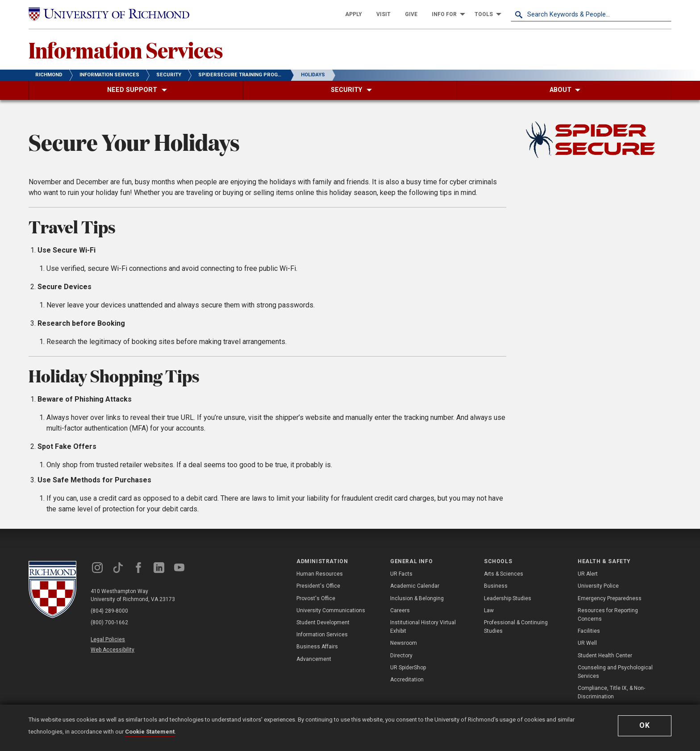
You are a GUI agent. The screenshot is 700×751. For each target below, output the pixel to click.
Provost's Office (316, 598)
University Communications (331, 610)
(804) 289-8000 (109, 611)
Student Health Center (605, 656)
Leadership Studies (508, 598)
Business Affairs (317, 647)
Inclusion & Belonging (417, 598)
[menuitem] (354, 14)
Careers (400, 610)
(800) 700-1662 (109, 622)
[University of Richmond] (109, 14)
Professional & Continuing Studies (516, 627)
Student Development (323, 622)
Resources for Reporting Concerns (608, 615)
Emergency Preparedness (610, 598)
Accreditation (407, 680)
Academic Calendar (415, 586)
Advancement (314, 659)
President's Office (318, 586)
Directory (401, 656)
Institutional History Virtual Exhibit (423, 627)
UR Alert (588, 574)
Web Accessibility (112, 650)
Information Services (126, 50)
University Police (598, 586)
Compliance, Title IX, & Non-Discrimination (611, 692)
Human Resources (320, 574)
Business (496, 586)
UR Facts (401, 574)
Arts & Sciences (504, 574)
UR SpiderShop (408, 668)
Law (489, 610)
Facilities (589, 631)
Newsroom (404, 643)
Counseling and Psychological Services (615, 672)
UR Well (587, 643)
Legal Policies (108, 639)
